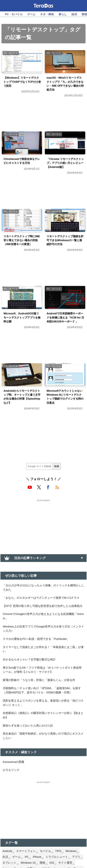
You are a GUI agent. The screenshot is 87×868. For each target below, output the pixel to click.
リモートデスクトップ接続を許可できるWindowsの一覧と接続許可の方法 (64, 250)
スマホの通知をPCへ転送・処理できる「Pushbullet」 (41, 678)
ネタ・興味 (53, 14)
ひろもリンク (12, 830)
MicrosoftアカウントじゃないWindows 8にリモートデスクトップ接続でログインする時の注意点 (65, 419)
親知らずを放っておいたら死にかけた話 (31, 783)
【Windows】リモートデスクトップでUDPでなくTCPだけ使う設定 (21, 83)
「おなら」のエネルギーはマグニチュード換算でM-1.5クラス (43, 625)
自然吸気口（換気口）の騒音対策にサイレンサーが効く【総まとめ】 (42, 771)
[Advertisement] (43, 547)
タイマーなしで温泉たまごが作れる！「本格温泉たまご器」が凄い (42, 689)
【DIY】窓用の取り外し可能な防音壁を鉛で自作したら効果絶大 (43, 639)
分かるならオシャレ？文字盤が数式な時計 (33, 700)
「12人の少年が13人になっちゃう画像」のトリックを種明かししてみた (43, 612)
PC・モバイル (15, 14)
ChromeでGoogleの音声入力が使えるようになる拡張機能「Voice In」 (43, 653)
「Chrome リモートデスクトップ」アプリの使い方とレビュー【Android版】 (64, 169)
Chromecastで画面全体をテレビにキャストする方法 (22, 166)
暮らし (70, 14)
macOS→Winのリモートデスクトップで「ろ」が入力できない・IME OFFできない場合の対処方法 (64, 85)
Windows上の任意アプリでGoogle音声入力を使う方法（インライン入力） (41, 667)
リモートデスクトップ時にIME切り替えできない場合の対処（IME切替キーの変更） (22, 252)
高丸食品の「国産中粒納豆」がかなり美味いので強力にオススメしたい (43, 794)
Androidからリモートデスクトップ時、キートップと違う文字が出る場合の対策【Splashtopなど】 (22, 419)
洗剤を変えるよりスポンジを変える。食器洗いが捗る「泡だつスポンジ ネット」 (41, 758)
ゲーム (35, 14)
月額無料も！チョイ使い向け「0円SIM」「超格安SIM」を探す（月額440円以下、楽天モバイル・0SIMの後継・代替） (43, 742)
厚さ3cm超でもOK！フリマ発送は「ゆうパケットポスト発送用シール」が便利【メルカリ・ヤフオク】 (43, 712)
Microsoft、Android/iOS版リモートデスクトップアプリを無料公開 (21, 333)
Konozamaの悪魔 (15, 821)
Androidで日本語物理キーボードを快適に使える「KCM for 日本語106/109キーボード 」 (65, 336)
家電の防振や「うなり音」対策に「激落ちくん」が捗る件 (42, 725)
